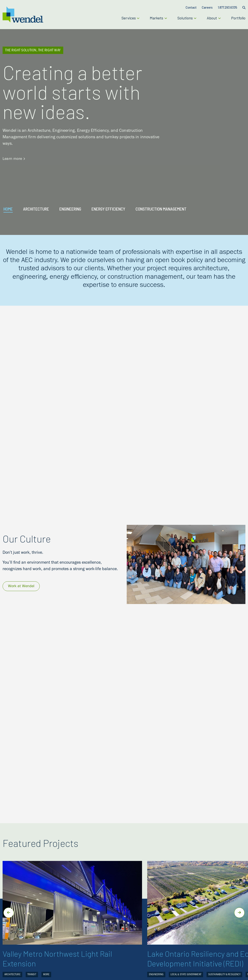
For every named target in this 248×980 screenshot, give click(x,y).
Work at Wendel (21, 587)
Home (8, 209)
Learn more (14, 159)
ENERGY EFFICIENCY (108, 209)
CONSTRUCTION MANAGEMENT (161, 209)
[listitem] (124, 269)
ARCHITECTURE (36, 209)
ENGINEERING (70, 209)
